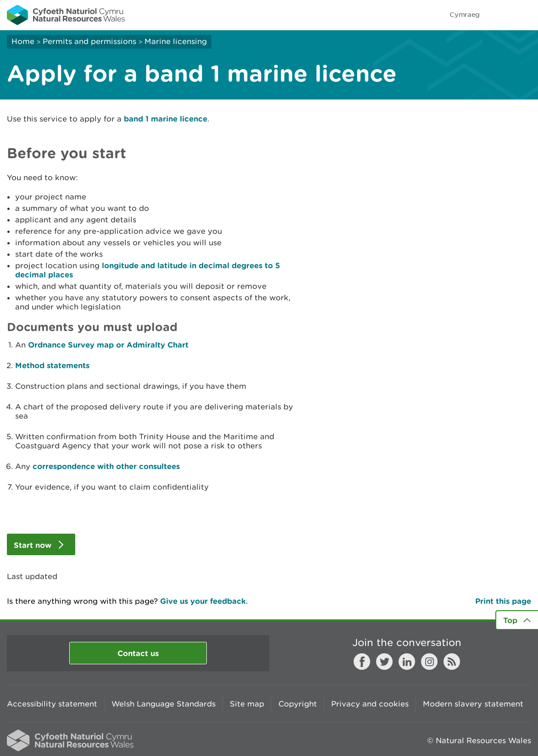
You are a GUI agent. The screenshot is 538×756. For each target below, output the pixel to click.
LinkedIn (407, 662)
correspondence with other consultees (106, 466)
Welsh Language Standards (164, 704)
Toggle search (499, 15)
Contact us (138, 653)
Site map (247, 704)
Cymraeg (465, 14)
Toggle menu (525, 15)
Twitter (384, 662)
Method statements (52, 365)
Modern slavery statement (473, 704)
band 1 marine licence (166, 119)
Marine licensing (176, 41)
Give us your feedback (203, 601)
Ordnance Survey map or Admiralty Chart (108, 345)
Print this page (503, 601)
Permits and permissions (89, 41)
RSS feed (452, 662)
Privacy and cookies (370, 704)
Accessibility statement (52, 704)
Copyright (298, 704)
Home (23, 41)
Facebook (362, 662)
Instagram (429, 662)
